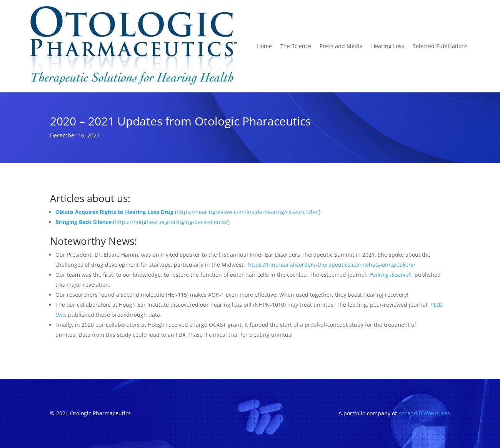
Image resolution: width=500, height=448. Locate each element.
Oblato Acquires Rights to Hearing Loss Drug (114, 212)
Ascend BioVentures (424, 413)
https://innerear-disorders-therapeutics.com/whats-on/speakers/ (332, 265)
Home (264, 46)
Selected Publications (440, 46)
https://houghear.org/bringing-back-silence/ (171, 222)
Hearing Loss (388, 46)
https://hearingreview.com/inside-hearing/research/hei (248, 212)
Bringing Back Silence (83, 222)
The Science (296, 46)
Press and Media (341, 46)
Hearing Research (390, 275)
